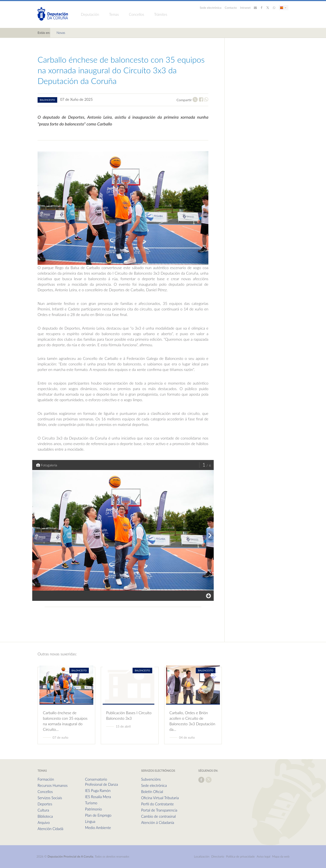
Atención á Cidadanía (158, 823)
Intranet (245, 8)
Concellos (137, 14)
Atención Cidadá (50, 829)
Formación (46, 779)
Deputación (90, 14)
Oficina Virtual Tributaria (160, 798)
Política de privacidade (241, 856)
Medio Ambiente (98, 828)
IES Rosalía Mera (98, 797)
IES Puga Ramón (98, 791)
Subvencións (151, 779)
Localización (202, 856)
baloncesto (47, 100)
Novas (61, 33)
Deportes (45, 804)
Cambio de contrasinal (158, 816)
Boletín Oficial (152, 792)
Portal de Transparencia (159, 810)
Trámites (161, 14)
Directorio (218, 856)
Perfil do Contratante (157, 804)
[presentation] (210, 535)
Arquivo (44, 823)
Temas (114, 14)
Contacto (231, 8)
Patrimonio (93, 809)
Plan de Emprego (98, 815)
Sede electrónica (211, 8)
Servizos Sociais (50, 798)
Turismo (91, 803)
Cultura (43, 810)
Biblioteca (45, 816)
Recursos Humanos (53, 785)
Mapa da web (281, 856)
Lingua (90, 821)
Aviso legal (263, 856)
